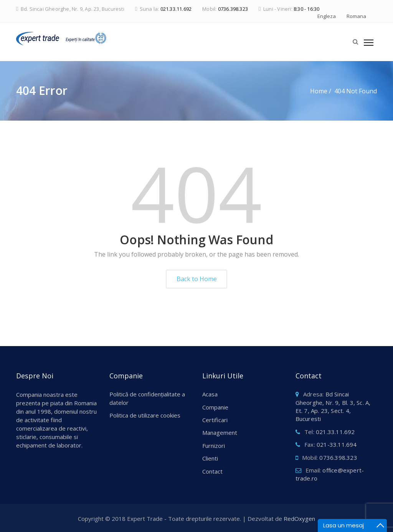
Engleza (327, 16)
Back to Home (197, 279)
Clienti (210, 458)
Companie (215, 407)
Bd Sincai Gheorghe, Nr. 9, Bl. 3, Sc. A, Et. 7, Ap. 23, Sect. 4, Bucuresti (333, 406)
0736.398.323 (233, 9)
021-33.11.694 (337, 444)
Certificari (215, 420)
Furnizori (214, 446)
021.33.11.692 (176, 9)
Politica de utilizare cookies (145, 415)
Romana (356, 16)
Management (220, 433)
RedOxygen (299, 519)
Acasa (210, 394)
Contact (212, 471)
